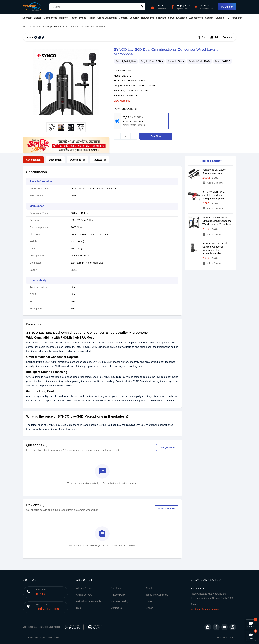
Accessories (196, 18)
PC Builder (227, 7)
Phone (83, 18)
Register (204, 9)
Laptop (38, 18)
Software (161, 18)
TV (228, 18)
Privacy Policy (118, 595)
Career (149, 601)
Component (50, 18)
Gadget (209, 18)
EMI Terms (117, 588)
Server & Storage (178, 18)
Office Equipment (107, 18)
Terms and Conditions (157, 595)
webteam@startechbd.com (205, 609)
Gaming (220, 18)
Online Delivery (84, 595)
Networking (148, 18)
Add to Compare (222, 37)
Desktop (27, 18)
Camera (123, 18)
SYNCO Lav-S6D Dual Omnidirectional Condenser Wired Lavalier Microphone (217, 221)
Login (212, 9)
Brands (149, 608)
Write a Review (166, 509)
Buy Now (156, 136)
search (142, 7)
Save (202, 37)
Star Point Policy (120, 601)
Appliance (237, 18)
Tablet (92, 18)
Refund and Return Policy (90, 601)
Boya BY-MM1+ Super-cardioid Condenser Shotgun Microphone (215, 195)
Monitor (63, 18)
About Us (151, 588)
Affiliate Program (85, 588)
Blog (79, 608)
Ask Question (167, 448)
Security (134, 18)
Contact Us (117, 608)
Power (73, 18)
